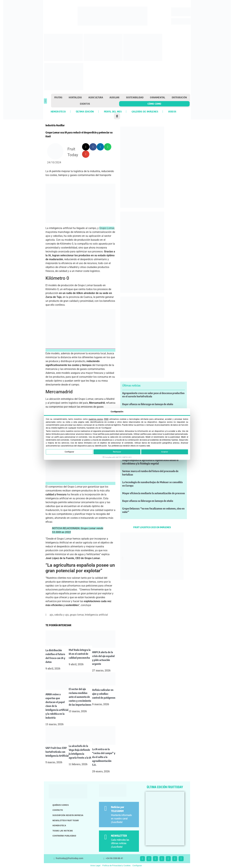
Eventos (85, 104)
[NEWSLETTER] (106, 837)
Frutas (58, 97)
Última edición (85, 111)
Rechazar (117, 452)
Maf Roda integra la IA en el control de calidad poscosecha (80, 654)
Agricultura (96, 97)
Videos (172, 111)
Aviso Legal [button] (95, 866)
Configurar (69, 452)
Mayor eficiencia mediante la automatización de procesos (154, 493)
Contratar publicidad (64, 836)
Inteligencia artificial (96, 615)
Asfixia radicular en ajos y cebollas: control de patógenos (104, 694)
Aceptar (165, 452)
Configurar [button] (137, 866)
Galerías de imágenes (145, 111)
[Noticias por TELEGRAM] (106, 808)
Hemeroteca (58, 111)
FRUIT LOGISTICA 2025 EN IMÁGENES (152, 527)
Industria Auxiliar (55, 125)
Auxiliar (115, 97)
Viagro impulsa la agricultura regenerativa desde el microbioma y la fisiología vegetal (150, 462)
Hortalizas (75, 97)
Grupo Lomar (107, 228)
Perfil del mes (113, 111)
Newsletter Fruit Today (66, 820)
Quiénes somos (61, 805)
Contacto (58, 810)
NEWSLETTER (119, 836)
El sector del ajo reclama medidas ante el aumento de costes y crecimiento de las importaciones (80, 697)
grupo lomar (77, 615)
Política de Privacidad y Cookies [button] (116, 866)
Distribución (179, 97)
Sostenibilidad (135, 97)
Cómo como (154, 104)
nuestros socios (96, 419)
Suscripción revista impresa (68, 815)
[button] (45, 101)
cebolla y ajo (62, 615)
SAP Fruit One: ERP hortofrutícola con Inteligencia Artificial (57, 752)
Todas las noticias (63, 831)
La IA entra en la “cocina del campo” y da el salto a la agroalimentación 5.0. (104, 757)
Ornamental (158, 97)
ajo (51, 615)
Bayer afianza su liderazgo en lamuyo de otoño (148, 404)
